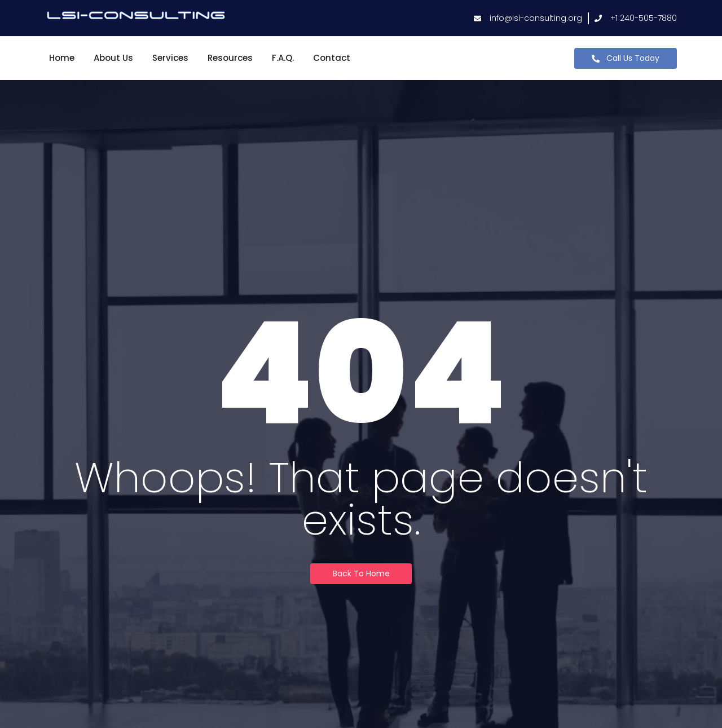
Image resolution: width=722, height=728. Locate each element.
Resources (230, 58)
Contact (332, 58)
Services (170, 58)
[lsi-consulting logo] (136, 16)
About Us (113, 58)
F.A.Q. (283, 58)
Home (62, 58)
